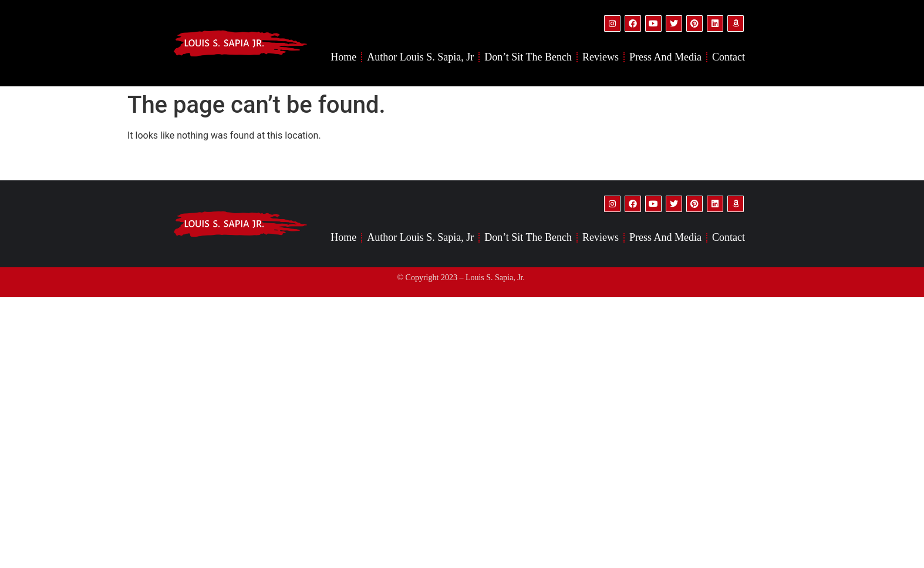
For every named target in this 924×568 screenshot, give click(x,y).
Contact (729, 57)
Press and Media (665, 57)
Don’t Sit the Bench (528, 57)
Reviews (601, 57)
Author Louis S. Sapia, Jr (420, 57)
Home (343, 57)
